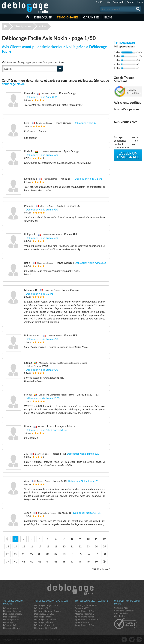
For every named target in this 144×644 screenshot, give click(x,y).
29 (32, 554)
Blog (108, 17)
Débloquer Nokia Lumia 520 (42, 155)
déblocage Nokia (13, 84)
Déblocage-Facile (25, 7)
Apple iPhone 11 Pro (84, 611)
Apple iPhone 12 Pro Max (87, 619)
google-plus (139, 639)
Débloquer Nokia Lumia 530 (42, 238)
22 (80, 546)
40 (16, 561)
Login (140, 2)
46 (64, 561)
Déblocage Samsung (12, 611)
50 (96, 561)
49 (88, 561)
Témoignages (68, 17)
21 (72, 546)
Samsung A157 (82, 608)
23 (88, 546)
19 (56, 546)
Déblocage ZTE (10, 622)
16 (32, 546)
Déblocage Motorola (12, 614)
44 (48, 561)
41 (24, 561)
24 (96, 546)
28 (24, 554)
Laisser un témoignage (128, 155)
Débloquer (43, 17)
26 (7, 554)
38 (104, 554)
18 (48, 546)
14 (16, 546)
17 (40, 546)
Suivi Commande (116, 2)
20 (64, 546)
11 (96, 539)
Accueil (28, 17)
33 (64, 554)
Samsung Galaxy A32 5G (86, 605)
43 (40, 561)
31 (48, 554)
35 (80, 554)
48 (80, 561)
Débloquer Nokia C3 (85, 123)
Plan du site (119, 616)
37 (96, 554)
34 (72, 554)
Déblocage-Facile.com (72, 590)
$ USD (99, 2)
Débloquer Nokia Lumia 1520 (43, 398)
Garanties (91, 17)
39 (7, 561)
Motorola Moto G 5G (85, 614)
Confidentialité (121, 613)
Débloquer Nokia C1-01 (88, 179)
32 (56, 554)
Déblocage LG (9, 625)
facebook (124, 639)
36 (88, 554)
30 (40, 554)
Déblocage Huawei (12, 628)
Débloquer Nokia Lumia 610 (42, 339)
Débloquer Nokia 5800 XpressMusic (46, 430)
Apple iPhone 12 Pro (84, 625)
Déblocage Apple (11, 608)
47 (72, 561)
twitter (132, 639)
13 (7, 546)
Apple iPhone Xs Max (85, 617)
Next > (104, 562)
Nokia (42, 26)
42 (32, 561)
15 (24, 546)
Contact (131, 2)
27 (16, 554)
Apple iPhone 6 (82, 622)
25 (104, 546)
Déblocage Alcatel (11, 619)
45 (56, 561)
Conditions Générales (124, 611)
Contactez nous (121, 608)
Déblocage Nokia (11, 617)
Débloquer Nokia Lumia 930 (42, 209)
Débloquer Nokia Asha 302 (41, 97)
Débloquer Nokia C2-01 (39, 294)
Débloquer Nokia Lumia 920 (42, 370)
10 (88, 539)
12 (104, 539)
